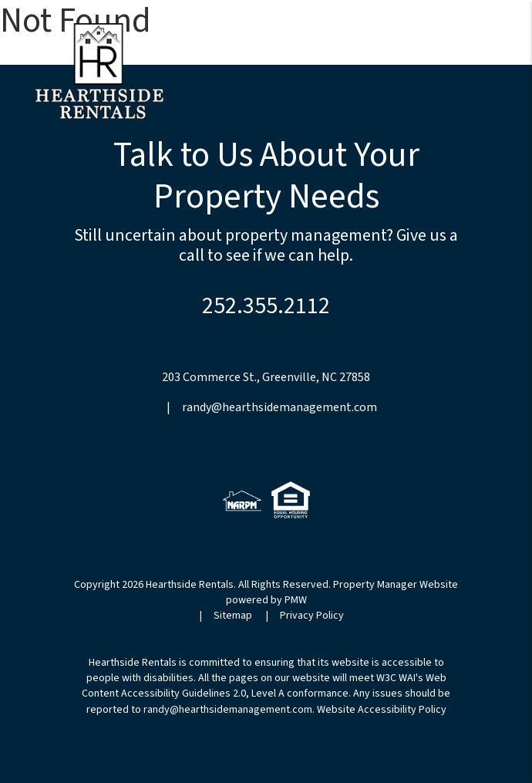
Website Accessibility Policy (382, 710)
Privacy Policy (312, 616)
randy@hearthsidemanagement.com (279, 407)
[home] (99, 70)
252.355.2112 (266, 306)
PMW (296, 600)
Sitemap (233, 616)
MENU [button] (475, 58)
